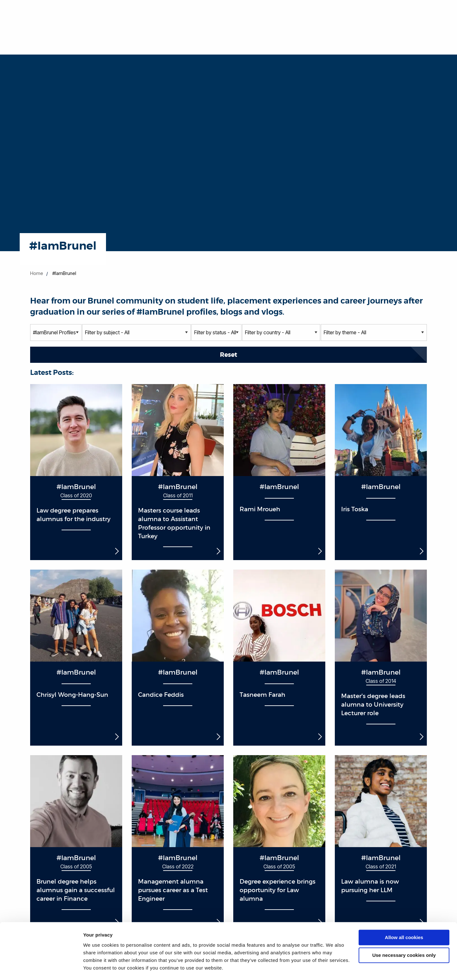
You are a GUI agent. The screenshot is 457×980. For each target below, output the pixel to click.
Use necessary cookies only (404, 937)
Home (37, 273)
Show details (98, 967)
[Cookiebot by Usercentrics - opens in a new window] (41, 968)
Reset (228, 355)
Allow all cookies (404, 920)
